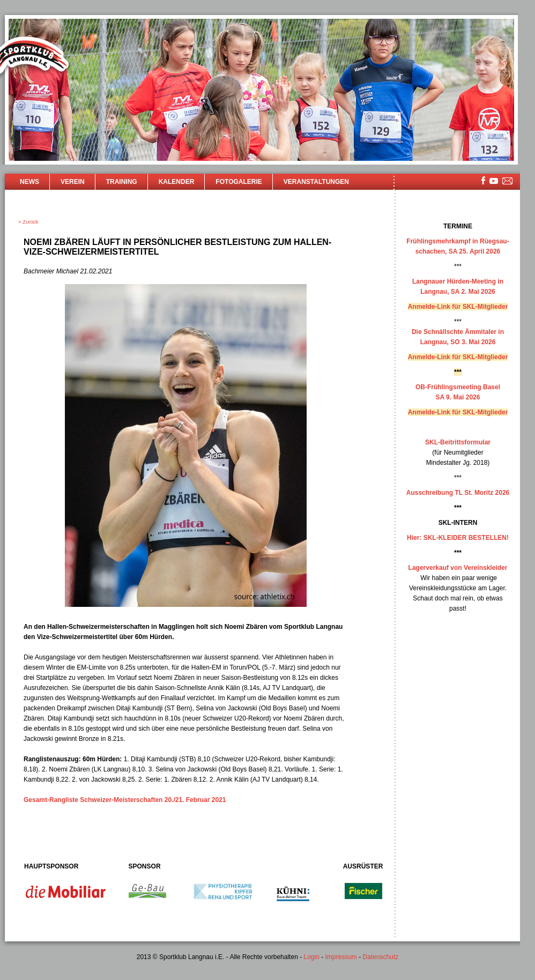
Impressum (341, 957)
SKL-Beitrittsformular (458, 442)
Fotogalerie (239, 182)
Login (311, 957)
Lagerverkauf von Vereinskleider (458, 568)
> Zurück (28, 222)
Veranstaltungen (316, 182)
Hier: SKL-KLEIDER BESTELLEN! (458, 538)
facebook (483, 180)
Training (122, 182)
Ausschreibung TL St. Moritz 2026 (458, 493)
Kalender (177, 182)
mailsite (508, 181)
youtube (494, 181)
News (29, 182)
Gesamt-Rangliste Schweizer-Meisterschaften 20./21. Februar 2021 (125, 800)
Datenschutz (381, 957)
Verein (73, 182)
